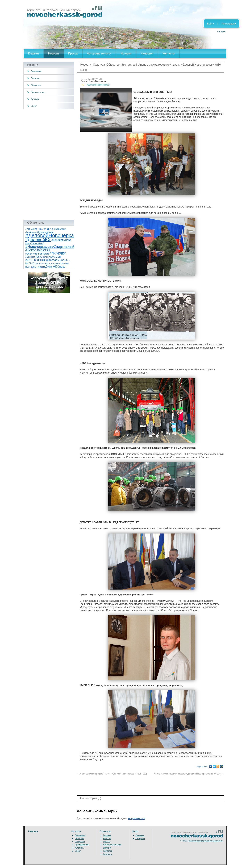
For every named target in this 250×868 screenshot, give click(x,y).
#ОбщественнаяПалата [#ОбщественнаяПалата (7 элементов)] (37, 254)
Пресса (73, 54)
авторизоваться (136, 818)
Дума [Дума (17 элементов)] (49, 266)
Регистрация (229, 24)
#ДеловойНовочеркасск (99, 85)
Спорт (34, 106)
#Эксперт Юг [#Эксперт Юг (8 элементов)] (32, 257)
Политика (35, 78)
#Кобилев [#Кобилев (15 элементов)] (57, 240)
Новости (53, 54)
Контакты (169, 54)
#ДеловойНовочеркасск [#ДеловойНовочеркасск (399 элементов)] (53, 235)
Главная (33, 54)
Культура (35, 99)
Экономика (36, 71)
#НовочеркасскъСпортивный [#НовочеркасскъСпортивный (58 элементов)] (50, 246)
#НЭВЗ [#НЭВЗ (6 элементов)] (67, 240)
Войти (211, 24)
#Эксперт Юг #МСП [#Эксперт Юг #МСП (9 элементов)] (50, 257)
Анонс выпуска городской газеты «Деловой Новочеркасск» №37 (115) (189, 774)
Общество (36, 85)
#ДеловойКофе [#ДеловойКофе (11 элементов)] (45, 232)
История (126, 54)
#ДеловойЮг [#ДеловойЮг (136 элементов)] (38, 240)
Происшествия (38, 92)
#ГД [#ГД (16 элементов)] (46, 229)
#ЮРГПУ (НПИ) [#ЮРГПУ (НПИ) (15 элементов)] (35, 260)
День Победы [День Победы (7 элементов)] (38, 267)
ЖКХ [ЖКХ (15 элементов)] (56, 267)
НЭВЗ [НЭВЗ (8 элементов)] (62, 267)
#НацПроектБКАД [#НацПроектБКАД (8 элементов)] (35, 243)
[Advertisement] (49, 164)
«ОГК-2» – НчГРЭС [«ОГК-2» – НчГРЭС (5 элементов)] (44, 263)
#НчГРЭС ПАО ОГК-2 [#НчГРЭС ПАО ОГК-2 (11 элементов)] (38, 250)
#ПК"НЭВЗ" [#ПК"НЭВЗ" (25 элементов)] (58, 253)
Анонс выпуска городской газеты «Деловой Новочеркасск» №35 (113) (112, 774)
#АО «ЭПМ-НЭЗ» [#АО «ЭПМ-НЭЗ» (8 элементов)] (34, 229)
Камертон (147, 54)
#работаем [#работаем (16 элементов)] (52, 260)
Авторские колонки (99, 54)
